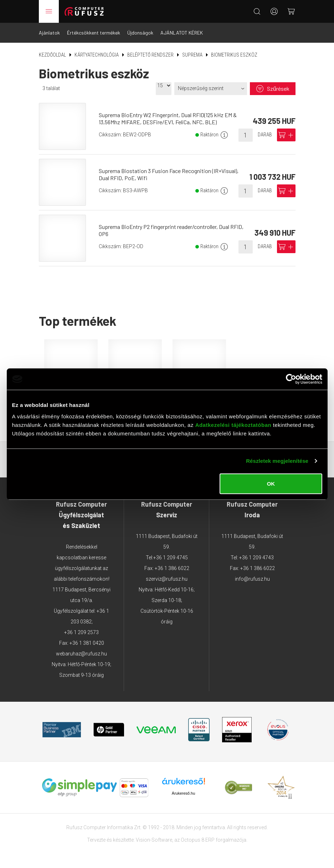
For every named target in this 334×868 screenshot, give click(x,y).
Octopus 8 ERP (198, 840)
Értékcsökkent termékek (94, 33)
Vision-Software (154, 840)
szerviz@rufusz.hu (167, 579)
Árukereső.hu (183, 793)
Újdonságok (140, 33)
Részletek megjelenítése (277, 461)
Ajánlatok (49, 33)
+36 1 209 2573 (81, 632)
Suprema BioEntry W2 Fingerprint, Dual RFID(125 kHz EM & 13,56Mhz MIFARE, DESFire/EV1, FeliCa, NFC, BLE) (168, 118)
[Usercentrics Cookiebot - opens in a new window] (291, 379)
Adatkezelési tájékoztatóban (233, 425)
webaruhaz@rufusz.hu (81, 654)
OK (271, 483)
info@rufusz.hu (252, 579)
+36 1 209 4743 (256, 558)
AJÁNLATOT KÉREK (182, 33)
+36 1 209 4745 (171, 558)
